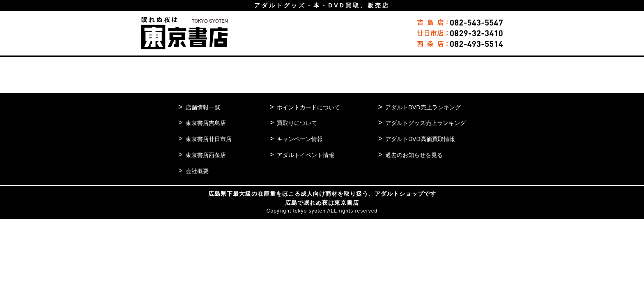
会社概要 (198, 171)
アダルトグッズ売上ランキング (423, 123)
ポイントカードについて (307, 107)
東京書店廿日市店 (210, 139)
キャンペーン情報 (298, 139)
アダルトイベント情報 (304, 155)
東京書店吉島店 (207, 123)
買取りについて (295, 123)
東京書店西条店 (207, 155)
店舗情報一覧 (204, 107)
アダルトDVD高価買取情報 (417, 139)
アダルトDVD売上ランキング (420, 107)
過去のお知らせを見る (410, 155)
